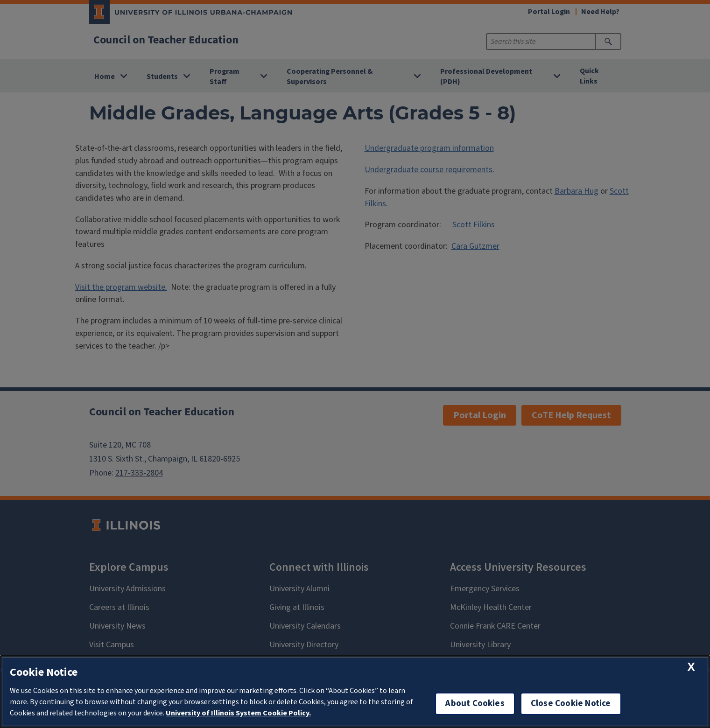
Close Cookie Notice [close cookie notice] (571, 703)
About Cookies (475, 703)
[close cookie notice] (691, 667)
